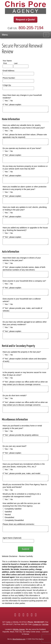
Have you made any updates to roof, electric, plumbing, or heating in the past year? (25, 208)
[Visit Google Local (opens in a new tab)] (36, 615)
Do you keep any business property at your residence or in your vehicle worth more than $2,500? (25, 167)
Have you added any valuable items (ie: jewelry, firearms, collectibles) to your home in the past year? (24, 126)
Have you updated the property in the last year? (22, 352)
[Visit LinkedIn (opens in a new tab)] (23, 615)
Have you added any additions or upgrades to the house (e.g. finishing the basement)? (25, 229)
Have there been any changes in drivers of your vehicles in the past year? (22, 259)
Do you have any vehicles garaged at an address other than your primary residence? (25, 323)
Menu (5, 35)
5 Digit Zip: (7, 85)
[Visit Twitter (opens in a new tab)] (19, 615)
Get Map (45, 624)
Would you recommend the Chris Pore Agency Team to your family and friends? (25, 486)
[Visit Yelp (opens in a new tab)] (28, 615)
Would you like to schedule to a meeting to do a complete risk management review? (22, 495)
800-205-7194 (31, 28)
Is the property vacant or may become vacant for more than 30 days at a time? (24, 374)
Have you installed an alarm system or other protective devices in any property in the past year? (25, 188)
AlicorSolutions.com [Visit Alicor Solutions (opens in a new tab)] (19, 639)
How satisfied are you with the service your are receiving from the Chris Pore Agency (21, 505)
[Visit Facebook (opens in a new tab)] (15, 615)
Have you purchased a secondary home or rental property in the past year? (22, 427)
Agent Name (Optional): (12, 538)
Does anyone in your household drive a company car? (24, 281)
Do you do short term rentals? (15, 395)
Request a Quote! (25, 20)
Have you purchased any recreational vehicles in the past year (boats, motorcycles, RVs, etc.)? (24, 465)
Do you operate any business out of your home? (22, 148)
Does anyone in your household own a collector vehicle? (22, 300)
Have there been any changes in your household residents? (22, 96)
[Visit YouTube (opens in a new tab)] (32, 615)
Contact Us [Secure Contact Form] (37, 624)
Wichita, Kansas (19, 629)
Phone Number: (9, 78)
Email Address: (9, 71)
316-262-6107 (39, 622)
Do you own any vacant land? (15, 446)
